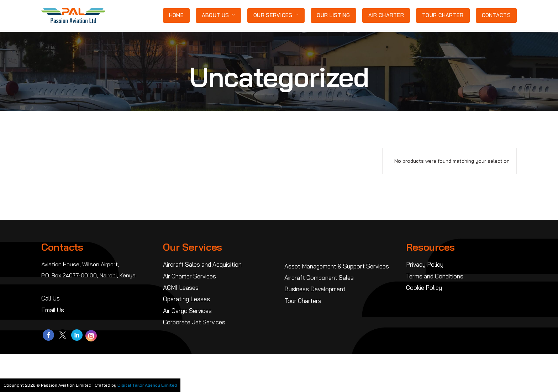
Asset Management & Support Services (337, 266)
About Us (215, 15)
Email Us (53, 310)
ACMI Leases (181, 288)
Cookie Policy (424, 288)
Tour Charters (303, 301)
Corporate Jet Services (194, 322)
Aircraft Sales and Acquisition (202, 264)
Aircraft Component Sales (319, 278)
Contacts (496, 15)
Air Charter (386, 15)
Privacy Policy (425, 264)
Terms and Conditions (435, 276)
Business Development (315, 289)
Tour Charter (443, 15)
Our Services (273, 15)
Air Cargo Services (187, 311)
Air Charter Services (189, 276)
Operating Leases (186, 299)
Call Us (51, 298)
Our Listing (333, 15)
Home (176, 15)
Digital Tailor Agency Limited (147, 385)
